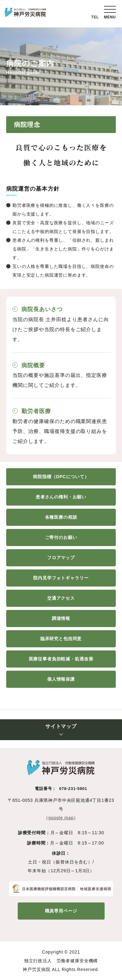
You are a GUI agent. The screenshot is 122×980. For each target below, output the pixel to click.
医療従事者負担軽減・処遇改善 (61, 659)
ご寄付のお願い (61, 537)
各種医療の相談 (61, 517)
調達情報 (61, 618)
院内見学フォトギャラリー (61, 578)
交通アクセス (61, 598)
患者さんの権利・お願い (61, 497)
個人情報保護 (61, 679)
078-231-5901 (73, 789)
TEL (95, 17)
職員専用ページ (61, 911)
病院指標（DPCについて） (61, 477)
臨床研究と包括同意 (61, 639)
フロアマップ (61, 558)
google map (61, 818)
